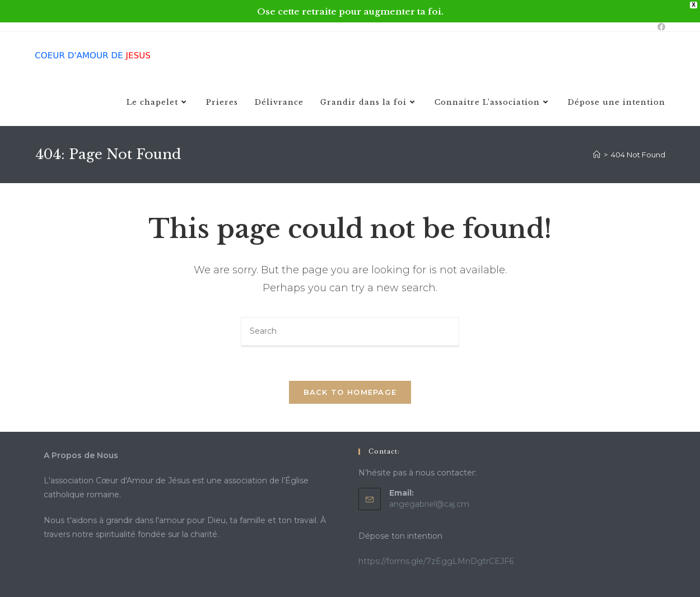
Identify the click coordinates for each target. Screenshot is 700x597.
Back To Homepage (350, 392)
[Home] (597, 155)
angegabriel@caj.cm (429, 504)
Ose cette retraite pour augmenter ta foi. (350, 11)
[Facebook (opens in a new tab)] (660, 27)
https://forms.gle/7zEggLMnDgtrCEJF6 (436, 561)
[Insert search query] (350, 332)
